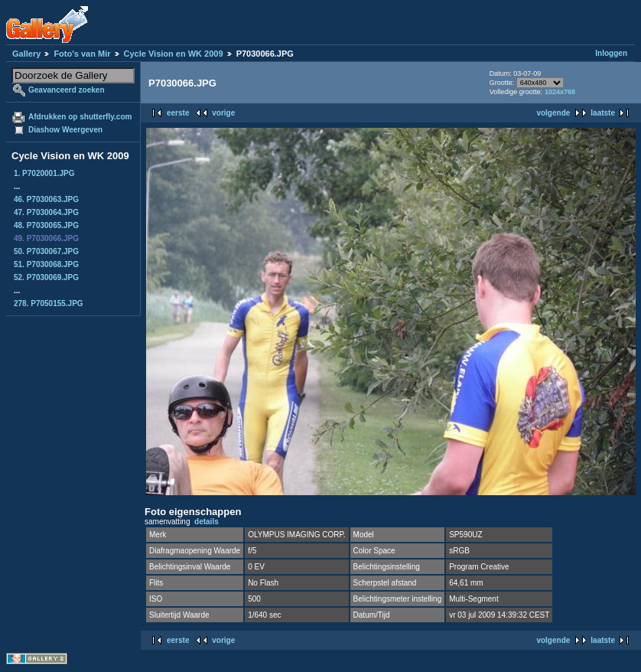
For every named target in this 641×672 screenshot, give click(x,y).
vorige (223, 113)
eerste (178, 113)
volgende (553, 113)
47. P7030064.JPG (46, 212)
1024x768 (560, 92)
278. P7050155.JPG (49, 303)
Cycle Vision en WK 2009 (174, 54)
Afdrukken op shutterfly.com (80, 117)
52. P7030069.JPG (46, 277)
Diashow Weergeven (65, 130)
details (207, 522)
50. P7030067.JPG (46, 251)
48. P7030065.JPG (46, 225)
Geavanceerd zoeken (67, 90)
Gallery (26, 54)
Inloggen (611, 53)
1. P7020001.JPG (44, 173)
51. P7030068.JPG (46, 264)
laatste (603, 113)
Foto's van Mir (82, 54)
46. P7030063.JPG (46, 199)
